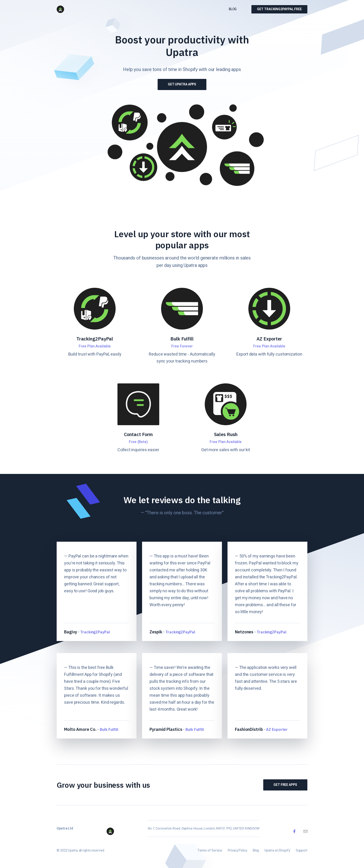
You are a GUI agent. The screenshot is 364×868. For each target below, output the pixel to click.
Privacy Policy (237, 852)
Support (302, 852)
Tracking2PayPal (95, 631)
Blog (233, 9)
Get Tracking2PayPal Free (279, 9)
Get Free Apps (287, 785)
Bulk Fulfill (109, 729)
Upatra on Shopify (277, 852)
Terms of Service (210, 852)
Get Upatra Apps (182, 84)
